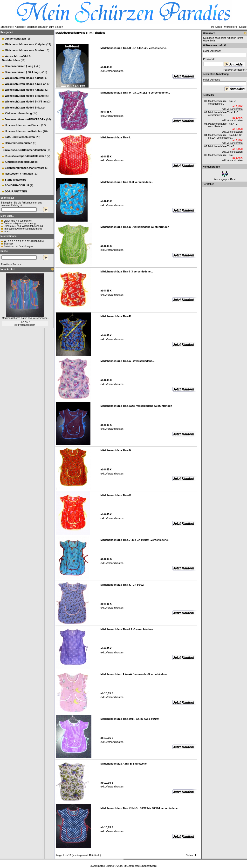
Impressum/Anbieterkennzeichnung (23, 229)
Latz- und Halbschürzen (20, 137)
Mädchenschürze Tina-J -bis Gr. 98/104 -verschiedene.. (225, 136)
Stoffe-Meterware (16, 180)
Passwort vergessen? (235, 70)
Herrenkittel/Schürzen (19, 143)
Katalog (19, 27)
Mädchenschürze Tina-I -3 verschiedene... (222, 102)
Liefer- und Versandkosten (18, 221)
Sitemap (8, 244)
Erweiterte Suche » (11, 264)
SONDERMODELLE (17, 185)
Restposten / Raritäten (19, 174)
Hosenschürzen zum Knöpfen (24, 131)
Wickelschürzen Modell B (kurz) (25, 108)
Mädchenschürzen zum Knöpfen (25, 44)
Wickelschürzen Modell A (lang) (25, 78)
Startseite (6, 27)
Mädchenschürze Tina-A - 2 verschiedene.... (223, 125)
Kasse (243, 27)
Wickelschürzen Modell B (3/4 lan (26, 102)
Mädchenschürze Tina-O (221, 155)
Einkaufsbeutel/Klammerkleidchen (24, 150)
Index (7, 231)
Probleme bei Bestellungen (18, 246)
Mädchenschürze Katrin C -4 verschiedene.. (25, 318)
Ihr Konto (216, 27)
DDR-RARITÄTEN (16, 191)
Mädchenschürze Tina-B (221, 146)
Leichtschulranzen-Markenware (25, 168)
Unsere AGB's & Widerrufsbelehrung (23, 226)
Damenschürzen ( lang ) (20, 66)
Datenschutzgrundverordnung (20, 223)
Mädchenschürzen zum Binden (45, 27)
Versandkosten (27, 325)
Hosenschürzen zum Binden (23, 125)
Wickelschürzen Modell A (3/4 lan (26, 84)
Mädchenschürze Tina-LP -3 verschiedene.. (223, 114)
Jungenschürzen (15, 39)
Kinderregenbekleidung (20, 162)
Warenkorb (230, 27)
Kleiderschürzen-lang (18, 113)
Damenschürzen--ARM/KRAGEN (25, 119)
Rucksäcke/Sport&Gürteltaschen (25, 156)
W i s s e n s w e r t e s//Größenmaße (24, 241)
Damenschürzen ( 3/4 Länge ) (23, 72)
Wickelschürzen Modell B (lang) (25, 96)
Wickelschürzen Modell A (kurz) (25, 90)
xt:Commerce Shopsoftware (140, 866)
